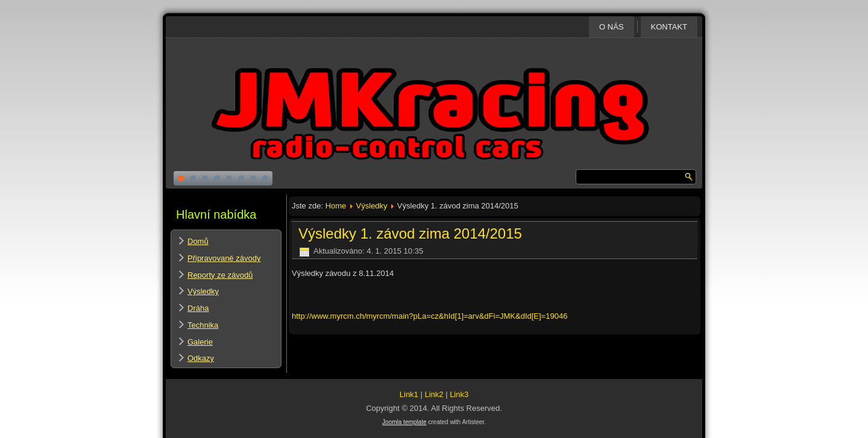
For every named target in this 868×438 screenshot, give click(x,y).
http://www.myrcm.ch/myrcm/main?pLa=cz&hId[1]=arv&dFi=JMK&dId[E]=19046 (429, 316)
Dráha (198, 308)
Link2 (434, 394)
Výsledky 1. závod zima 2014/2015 (410, 233)
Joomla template (404, 422)
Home (336, 206)
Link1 (409, 394)
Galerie (200, 342)
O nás (611, 27)
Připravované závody (224, 258)
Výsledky (203, 291)
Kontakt (669, 27)
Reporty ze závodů (220, 275)
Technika (203, 325)
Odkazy (201, 358)
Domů (198, 241)
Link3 (459, 394)
